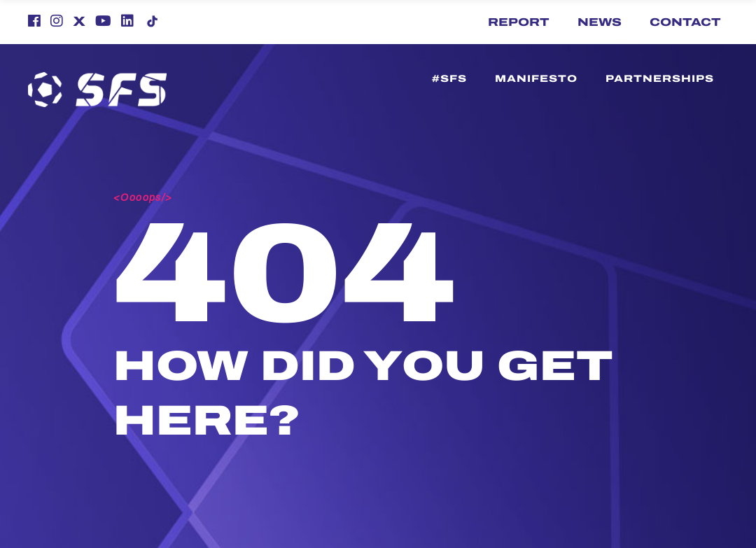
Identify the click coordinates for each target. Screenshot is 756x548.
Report (519, 22)
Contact (685, 22)
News (600, 22)
